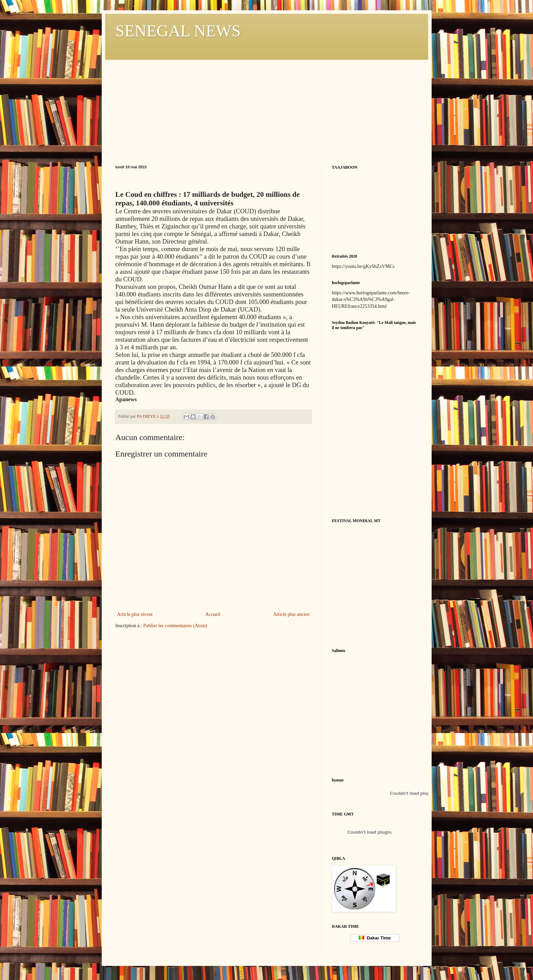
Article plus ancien (291, 614)
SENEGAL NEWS (178, 31)
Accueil (213, 614)
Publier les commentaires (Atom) (175, 626)
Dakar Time (375, 938)
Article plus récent (135, 614)
